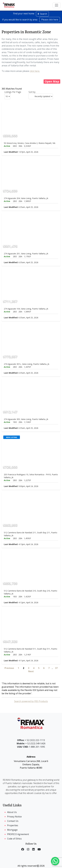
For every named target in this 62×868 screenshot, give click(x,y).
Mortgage (12, 830)
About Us (12, 812)
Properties (13, 825)
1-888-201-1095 (31, 747)
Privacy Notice (14, 817)
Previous (9, 668)
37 (56, 668)
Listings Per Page (13, 92)
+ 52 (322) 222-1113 (31, 740)
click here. (35, 71)
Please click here (50, 20)
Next (31, 671)
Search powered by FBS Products (31, 701)
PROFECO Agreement (18, 834)
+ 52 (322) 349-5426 (31, 743)
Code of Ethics (14, 839)
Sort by (32, 92)
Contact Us (13, 821)
